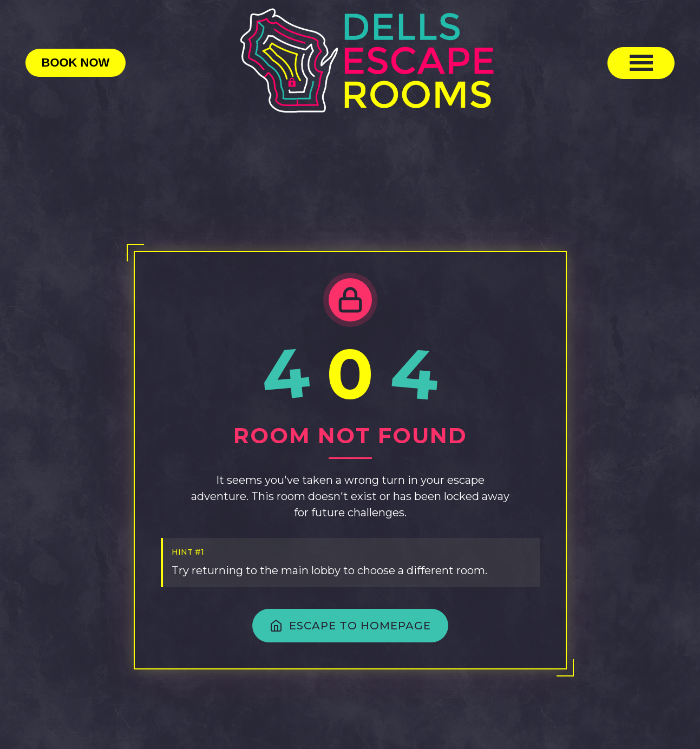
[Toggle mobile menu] (641, 63)
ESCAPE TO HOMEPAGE (350, 626)
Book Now (76, 63)
